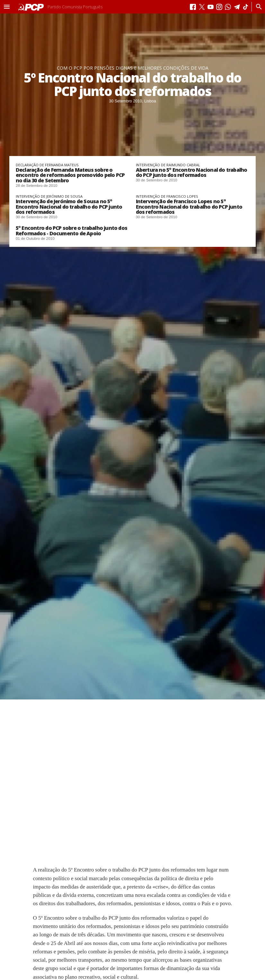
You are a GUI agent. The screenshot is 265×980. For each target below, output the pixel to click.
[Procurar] (257, 7)
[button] (7, 7)
